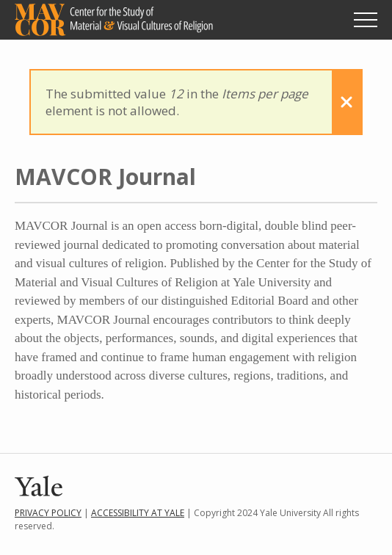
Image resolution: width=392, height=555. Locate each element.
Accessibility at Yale (138, 513)
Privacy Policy (48, 513)
